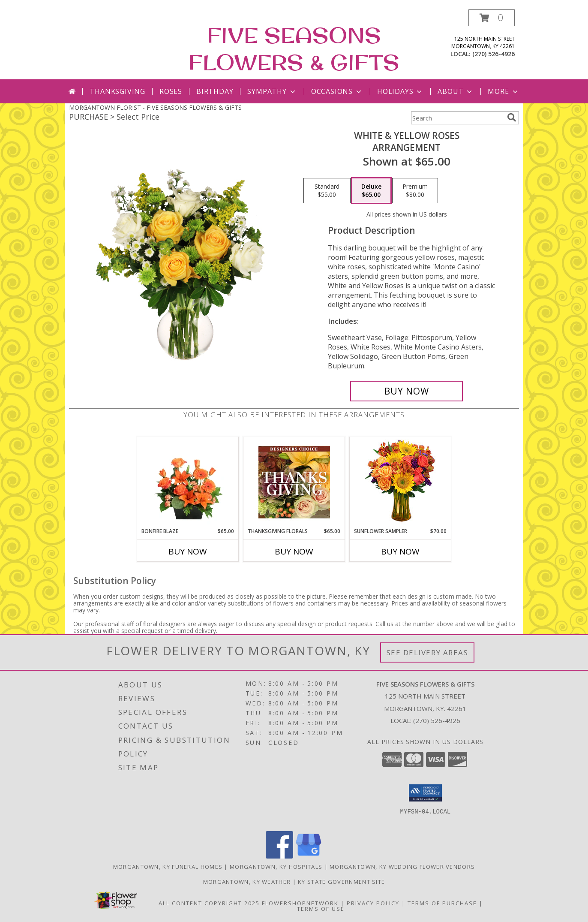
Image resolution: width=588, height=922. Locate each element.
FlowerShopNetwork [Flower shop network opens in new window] (300, 903)
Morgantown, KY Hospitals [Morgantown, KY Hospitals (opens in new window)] (276, 867)
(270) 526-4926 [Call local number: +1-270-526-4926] (493, 54)
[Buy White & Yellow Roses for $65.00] (406, 391)
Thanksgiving (117, 91)
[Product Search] (457, 118)
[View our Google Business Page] (309, 856)
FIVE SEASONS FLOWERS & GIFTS (294, 48)
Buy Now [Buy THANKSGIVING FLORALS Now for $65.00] (294, 551)
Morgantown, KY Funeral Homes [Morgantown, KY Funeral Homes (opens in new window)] (168, 867)
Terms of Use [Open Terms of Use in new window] (321, 909)
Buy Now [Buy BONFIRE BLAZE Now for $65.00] (188, 551)
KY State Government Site (341, 882)
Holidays (400, 91)
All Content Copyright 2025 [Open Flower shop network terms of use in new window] (209, 903)
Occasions (337, 91)
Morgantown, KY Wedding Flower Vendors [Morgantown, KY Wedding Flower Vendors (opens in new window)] (402, 867)
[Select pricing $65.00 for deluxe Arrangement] (371, 191)
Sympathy (272, 91)
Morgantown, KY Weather (247, 882)
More (503, 91)
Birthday (215, 91)
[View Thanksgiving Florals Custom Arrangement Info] (294, 482)
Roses (171, 91)
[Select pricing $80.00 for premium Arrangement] (415, 191)
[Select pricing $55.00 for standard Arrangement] (327, 191)
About (456, 91)
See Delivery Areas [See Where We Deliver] (427, 652)
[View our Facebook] (279, 856)
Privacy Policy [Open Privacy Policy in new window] (373, 903)
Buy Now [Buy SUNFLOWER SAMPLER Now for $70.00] (400, 551)
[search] (512, 118)
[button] (492, 18)
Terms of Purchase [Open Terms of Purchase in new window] (442, 903)
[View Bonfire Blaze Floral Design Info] (188, 482)
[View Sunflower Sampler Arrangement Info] (400, 482)
